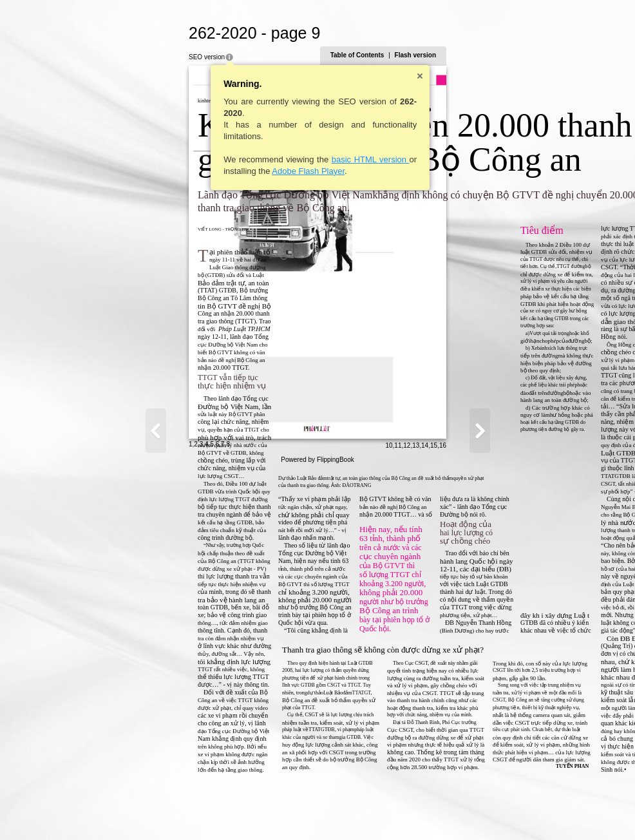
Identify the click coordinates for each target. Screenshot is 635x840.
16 (569, 812)
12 (534, 812)
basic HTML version (244, 159)
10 (516, 812)
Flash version (542, 55)
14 (552, 812)
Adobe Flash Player (182, 171)
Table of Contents (484, 55)
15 (560, 812)
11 (525, 812)
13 (543, 812)
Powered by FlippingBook (317, 826)
